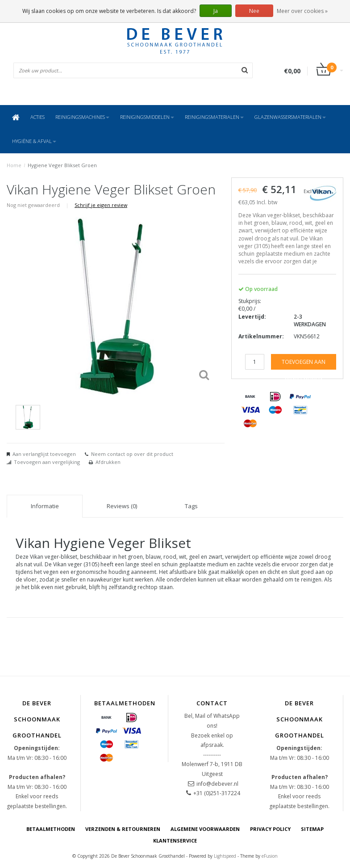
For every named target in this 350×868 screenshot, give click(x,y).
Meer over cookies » (302, 11)
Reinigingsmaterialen (214, 117)
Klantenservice (175, 841)
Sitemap (312, 829)
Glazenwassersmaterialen (290, 117)
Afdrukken (108, 462)
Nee (254, 11)
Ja (216, 11)
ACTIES (37, 117)
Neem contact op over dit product (132, 454)
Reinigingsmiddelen (147, 117)
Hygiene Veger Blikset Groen (62, 165)
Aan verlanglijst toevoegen (44, 454)
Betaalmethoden (51, 829)
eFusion (270, 856)
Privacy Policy (270, 829)
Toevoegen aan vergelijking (47, 462)
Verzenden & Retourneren (123, 829)
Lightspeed (225, 856)
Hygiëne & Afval (34, 141)
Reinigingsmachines (82, 117)
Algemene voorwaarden (205, 829)
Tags (191, 506)
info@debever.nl (217, 784)
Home (14, 165)
